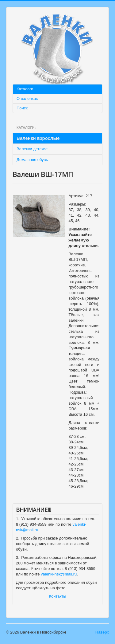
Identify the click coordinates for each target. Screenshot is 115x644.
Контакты (57, 596)
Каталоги (25, 89)
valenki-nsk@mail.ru (59, 574)
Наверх (102, 632)
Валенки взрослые (38, 138)
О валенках (27, 98)
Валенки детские (32, 149)
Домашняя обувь (32, 160)
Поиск (22, 108)
